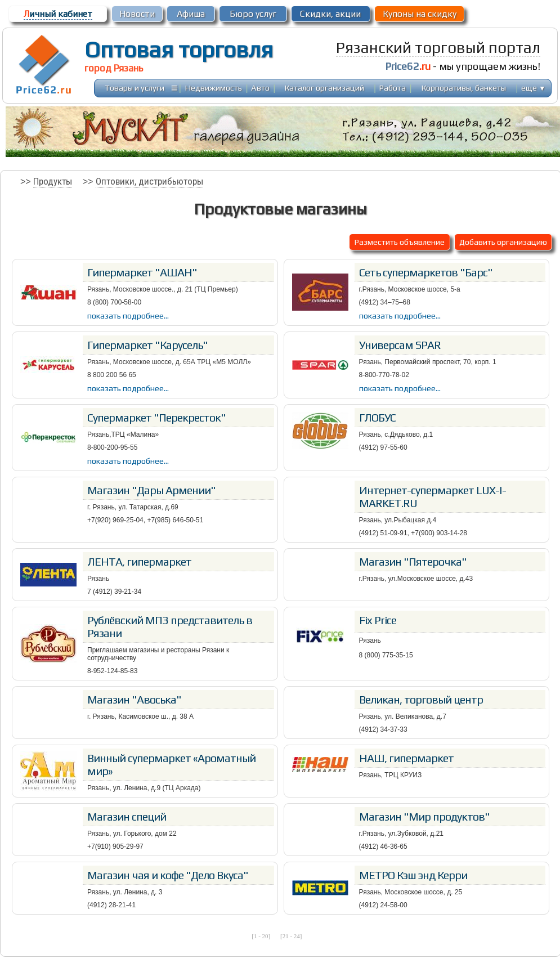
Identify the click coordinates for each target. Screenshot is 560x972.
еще (533, 88)
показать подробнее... (128, 315)
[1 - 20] (261, 936)
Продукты (53, 181)
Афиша (191, 14)
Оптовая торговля (179, 50)
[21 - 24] (291, 936)
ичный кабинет (58, 14)
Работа (393, 88)
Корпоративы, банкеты (464, 88)
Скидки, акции (330, 14)
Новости (137, 14)
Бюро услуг (253, 14)
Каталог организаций (324, 88)
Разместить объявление (400, 242)
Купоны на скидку (420, 14)
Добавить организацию (503, 242)
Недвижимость (214, 88)
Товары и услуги (135, 88)
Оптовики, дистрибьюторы (149, 181)
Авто (260, 88)
